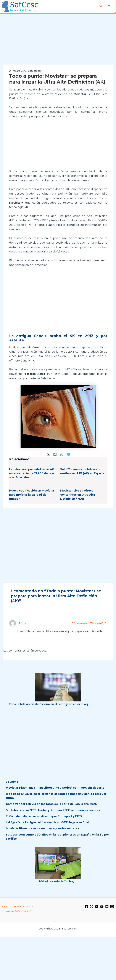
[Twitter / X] (48, 454)
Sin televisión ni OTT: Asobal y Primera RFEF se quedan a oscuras (53, 810)
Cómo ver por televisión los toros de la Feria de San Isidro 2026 (51, 804)
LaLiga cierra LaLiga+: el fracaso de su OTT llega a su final (47, 822)
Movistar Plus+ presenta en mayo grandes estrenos (43, 828)
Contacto (5, 906)
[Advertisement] (58, 39)
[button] (101, 6)
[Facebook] (55, 454)
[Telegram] (69, 454)
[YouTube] (102, 906)
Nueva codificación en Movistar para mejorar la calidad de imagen (32, 495)
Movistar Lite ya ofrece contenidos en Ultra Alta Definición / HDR (78, 495)
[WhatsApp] (62, 454)
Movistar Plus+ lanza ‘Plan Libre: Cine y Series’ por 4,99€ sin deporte (55, 788)
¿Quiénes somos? (22, 911)
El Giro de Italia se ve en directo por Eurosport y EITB (44, 816)
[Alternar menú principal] (109, 6)
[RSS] (107, 906)
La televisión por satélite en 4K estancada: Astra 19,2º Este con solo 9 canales (32, 473)
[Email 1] (112, 906)
